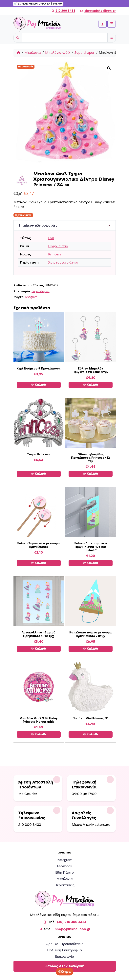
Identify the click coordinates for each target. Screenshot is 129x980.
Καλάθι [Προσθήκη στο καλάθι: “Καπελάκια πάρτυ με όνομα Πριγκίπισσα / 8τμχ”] (90, 649)
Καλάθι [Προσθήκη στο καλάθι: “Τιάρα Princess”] (39, 474)
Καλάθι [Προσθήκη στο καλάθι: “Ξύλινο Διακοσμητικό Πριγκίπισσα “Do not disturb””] (90, 563)
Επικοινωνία (65, 957)
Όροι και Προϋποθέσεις (64, 944)
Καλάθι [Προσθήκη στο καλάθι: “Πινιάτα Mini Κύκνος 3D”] (90, 734)
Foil (51, 238)
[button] (109, 68)
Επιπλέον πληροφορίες (38, 226)
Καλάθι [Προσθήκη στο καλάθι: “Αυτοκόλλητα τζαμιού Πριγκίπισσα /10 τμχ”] (39, 649)
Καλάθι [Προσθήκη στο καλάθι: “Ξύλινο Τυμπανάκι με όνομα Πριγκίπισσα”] (39, 563)
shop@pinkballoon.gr (98, 11)
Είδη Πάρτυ (64, 873)
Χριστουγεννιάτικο (63, 263)
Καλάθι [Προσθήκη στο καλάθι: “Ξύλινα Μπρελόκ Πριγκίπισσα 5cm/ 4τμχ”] (90, 385)
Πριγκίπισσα (58, 246)
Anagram (31, 297)
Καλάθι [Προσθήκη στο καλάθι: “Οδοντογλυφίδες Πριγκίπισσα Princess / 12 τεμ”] (90, 474)
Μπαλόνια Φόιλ (58, 53)
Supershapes (85, 53)
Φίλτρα (64, 972)
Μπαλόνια (33, 53)
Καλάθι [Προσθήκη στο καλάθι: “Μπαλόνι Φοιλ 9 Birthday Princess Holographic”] (39, 734)
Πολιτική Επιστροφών (65, 950)
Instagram (64, 860)
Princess (55, 254)
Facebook (65, 866)
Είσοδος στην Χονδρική (64, 966)
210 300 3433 (63, 11)
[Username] (65, 38)
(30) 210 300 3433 (72, 922)
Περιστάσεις (64, 885)
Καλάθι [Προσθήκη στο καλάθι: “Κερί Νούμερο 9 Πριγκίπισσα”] (39, 385)
